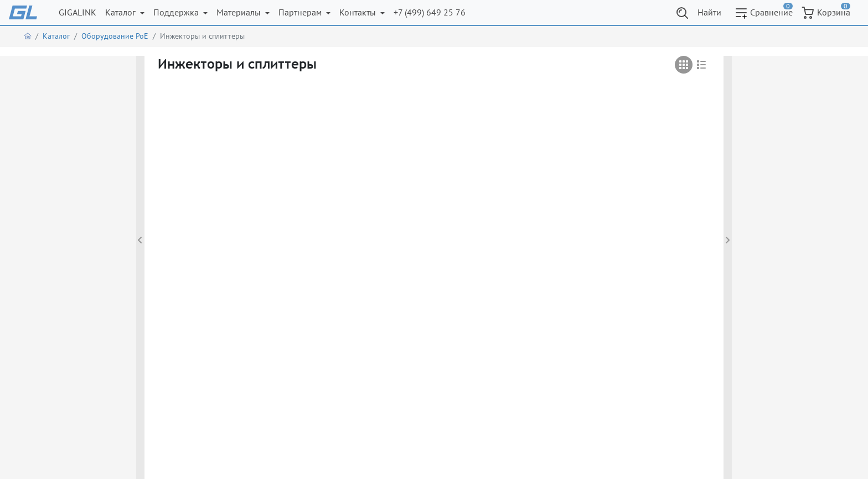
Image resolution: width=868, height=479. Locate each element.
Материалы (240, 12)
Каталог (122, 12)
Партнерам (301, 12)
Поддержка (177, 12)
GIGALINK (77, 12)
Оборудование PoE (115, 36)
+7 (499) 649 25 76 (430, 12)
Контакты (359, 12)
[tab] (684, 65)
